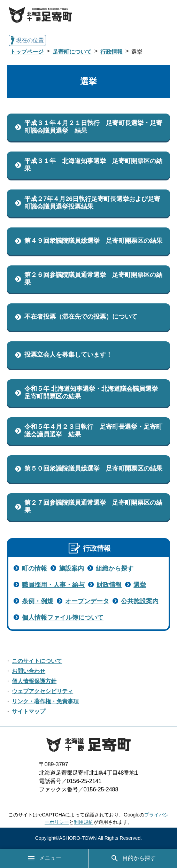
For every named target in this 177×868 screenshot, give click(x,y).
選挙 (140, 585)
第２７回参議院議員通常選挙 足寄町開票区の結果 (93, 506)
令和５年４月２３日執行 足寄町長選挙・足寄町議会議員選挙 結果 (93, 431)
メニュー (44, 858)
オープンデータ (87, 601)
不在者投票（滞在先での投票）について (81, 317)
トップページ (27, 52)
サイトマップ (29, 711)
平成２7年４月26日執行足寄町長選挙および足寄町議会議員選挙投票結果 (92, 203)
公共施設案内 (140, 601)
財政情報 (109, 585)
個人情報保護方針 (34, 681)
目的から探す (133, 858)
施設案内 (71, 568)
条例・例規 (38, 601)
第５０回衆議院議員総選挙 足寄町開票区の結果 (93, 468)
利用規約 (84, 822)
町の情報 (34, 568)
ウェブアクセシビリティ (43, 691)
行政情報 (111, 52)
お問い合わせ (29, 671)
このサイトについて (37, 661)
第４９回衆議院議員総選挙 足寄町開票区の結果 (93, 241)
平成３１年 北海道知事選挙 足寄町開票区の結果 (93, 165)
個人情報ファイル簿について (63, 618)
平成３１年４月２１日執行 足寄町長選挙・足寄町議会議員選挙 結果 (93, 127)
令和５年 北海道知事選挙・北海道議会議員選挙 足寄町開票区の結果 (94, 393)
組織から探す (115, 568)
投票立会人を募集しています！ (68, 355)
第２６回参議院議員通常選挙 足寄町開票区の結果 (93, 279)
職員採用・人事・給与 (53, 585)
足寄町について (72, 52)
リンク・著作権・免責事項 (45, 701)
